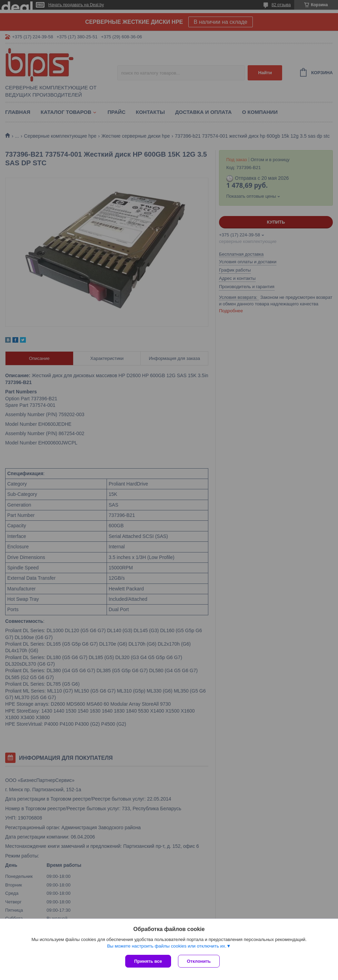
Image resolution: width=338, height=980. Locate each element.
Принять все (148, 961)
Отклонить (199, 961)
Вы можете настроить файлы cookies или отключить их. (167, 946)
